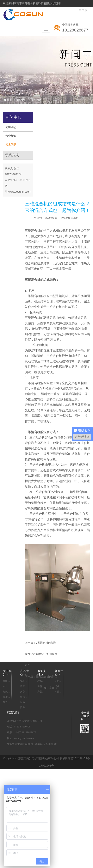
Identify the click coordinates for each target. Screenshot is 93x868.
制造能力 (6, 702)
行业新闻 (11, 136)
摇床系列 (24, 697)
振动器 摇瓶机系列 (24, 702)
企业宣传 (6, 687)
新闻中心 (21, 100)
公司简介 (6, 681)
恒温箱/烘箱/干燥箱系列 (24, 708)
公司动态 (11, 127)
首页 (8, 100)
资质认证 (6, 697)
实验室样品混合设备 (24, 681)
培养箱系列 (24, 687)
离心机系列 (24, 692)
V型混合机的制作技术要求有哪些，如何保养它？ (41, 654)
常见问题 (36, 100)
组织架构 (6, 692)
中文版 (83, 10)
